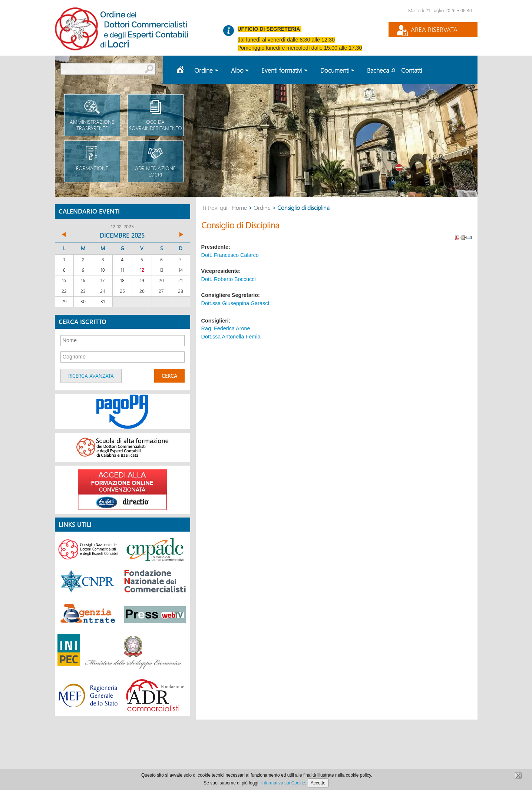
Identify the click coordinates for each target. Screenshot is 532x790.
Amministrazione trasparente (92, 113)
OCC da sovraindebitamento (156, 113)
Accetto (318, 783)
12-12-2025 (122, 227)
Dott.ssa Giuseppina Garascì (235, 303)
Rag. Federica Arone (226, 328)
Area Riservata (434, 29)
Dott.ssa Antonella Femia (231, 337)
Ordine (262, 207)
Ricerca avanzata (91, 376)
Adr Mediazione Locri (156, 159)
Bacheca (378, 70)
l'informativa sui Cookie (282, 783)
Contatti (412, 70)
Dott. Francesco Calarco (230, 255)
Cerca (169, 376)
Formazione (92, 156)
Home (181, 70)
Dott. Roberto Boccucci (229, 279)
